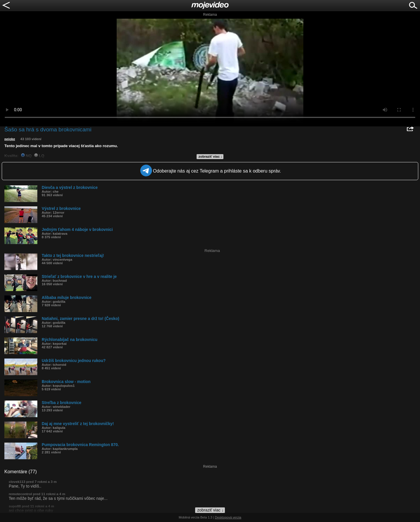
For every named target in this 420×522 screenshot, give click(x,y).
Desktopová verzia (228, 517)
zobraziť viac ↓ (211, 156)
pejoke (10, 139)
